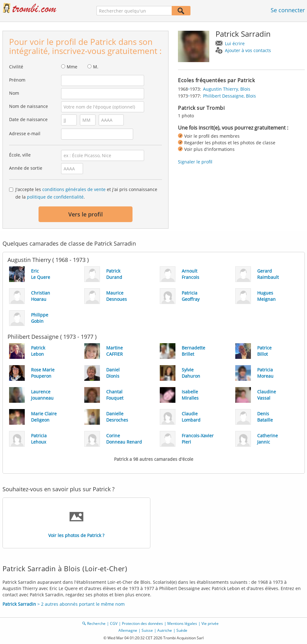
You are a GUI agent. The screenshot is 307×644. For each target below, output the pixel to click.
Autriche (165, 630)
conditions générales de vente (74, 189)
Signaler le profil (195, 162)
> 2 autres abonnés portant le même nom (64, 604)
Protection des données (142, 623)
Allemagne (128, 630)
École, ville (20, 155)
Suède (182, 630)
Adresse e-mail (25, 133)
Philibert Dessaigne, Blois (229, 96)
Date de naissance (28, 119)
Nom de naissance (29, 106)
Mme (72, 67)
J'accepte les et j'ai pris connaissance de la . (86, 193)
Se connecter (288, 10)
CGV (114, 623)
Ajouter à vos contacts (248, 50)
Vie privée (210, 623)
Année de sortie (26, 168)
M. (96, 67)
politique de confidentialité (55, 197)
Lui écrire (235, 43)
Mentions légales (182, 623)
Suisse (147, 630)
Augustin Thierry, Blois (227, 89)
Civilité (16, 67)
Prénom (17, 80)
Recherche (96, 623)
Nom (14, 93)
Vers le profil (86, 214)
